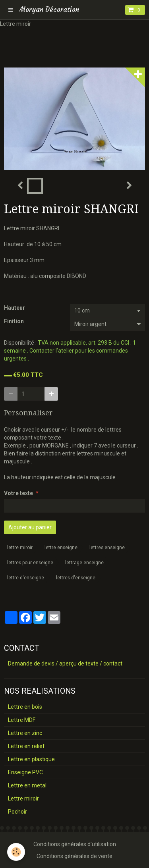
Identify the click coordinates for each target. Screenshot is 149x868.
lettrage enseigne (84, 563)
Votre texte (18, 493)
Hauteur (15, 308)
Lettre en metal (27, 785)
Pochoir (17, 812)
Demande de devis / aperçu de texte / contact (65, 664)
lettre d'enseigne (26, 578)
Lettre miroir (23, 799)
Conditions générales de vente (74, 856)
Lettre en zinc (25, 733)
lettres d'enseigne (76, 578)
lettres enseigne (107, 548)
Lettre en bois (25, 707)
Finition (14, 321)
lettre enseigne (61, 548)
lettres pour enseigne (30, 563)
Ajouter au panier (30, 527)
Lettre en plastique (31, 759)
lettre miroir (20, 548)
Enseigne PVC (25, 772)
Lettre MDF (22, 720)
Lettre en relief (26, 746)
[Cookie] (16, 852)
